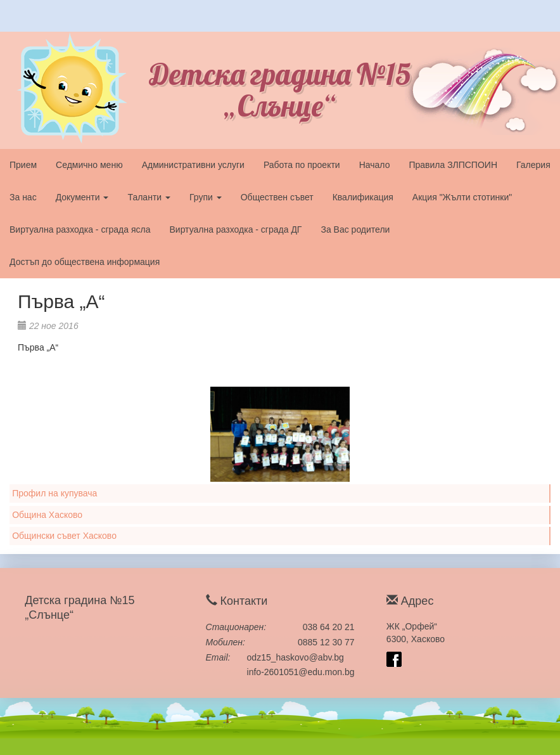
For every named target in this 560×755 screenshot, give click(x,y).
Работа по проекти (302, 165)
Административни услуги (193, 165)
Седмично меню (89, 165)
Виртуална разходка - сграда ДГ (235, 229)
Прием (23, 165)
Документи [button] (82, 197)
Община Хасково (47, 515)
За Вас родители (355, 229)
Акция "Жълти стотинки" (462, 197)
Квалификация (363, 197)
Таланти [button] (149, 197)
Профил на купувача (54, 493)
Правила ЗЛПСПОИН (453, 165)
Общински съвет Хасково (64, 536)
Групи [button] (206, 197)
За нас (23, 197)
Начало (375, 165)
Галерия (533, 165)
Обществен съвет (277, 197)
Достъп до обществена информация (85, 262)
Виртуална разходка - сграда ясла (80, 229)
